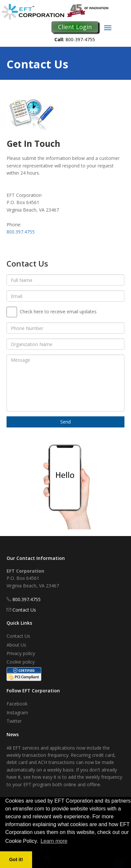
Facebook (17, 704)
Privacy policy (21, 653)
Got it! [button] (16, 859)
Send (65, 422)
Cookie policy (21, 662)
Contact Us (24, 610)
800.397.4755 (21, 232)
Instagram (17, 712)
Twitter (14, 721)
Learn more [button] (54, 841)
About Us (16, 645)
